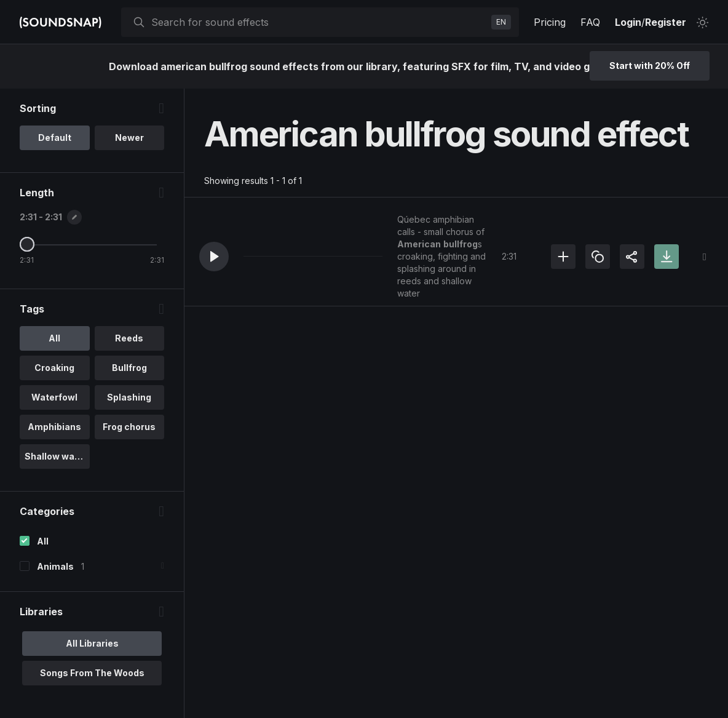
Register (666, 22)
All (43, 541)
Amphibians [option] (54, 427)
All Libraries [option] (92, 643)
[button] (214, 257)
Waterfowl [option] (54, 397)
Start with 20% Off (650, 66)
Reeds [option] (129, 338)
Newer (129, 138)
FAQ (590, 22)
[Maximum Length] (27, 244)
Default (55, 138)
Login (628, 22)
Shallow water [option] (56, 456)
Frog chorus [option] (129, 427)
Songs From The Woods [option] (92, 673)
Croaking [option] (54, 368)
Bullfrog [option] (129, 368)
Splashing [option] (129, 397)
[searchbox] (319, 22)
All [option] (54, 338)
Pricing (550, 22)
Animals (55, 566)
